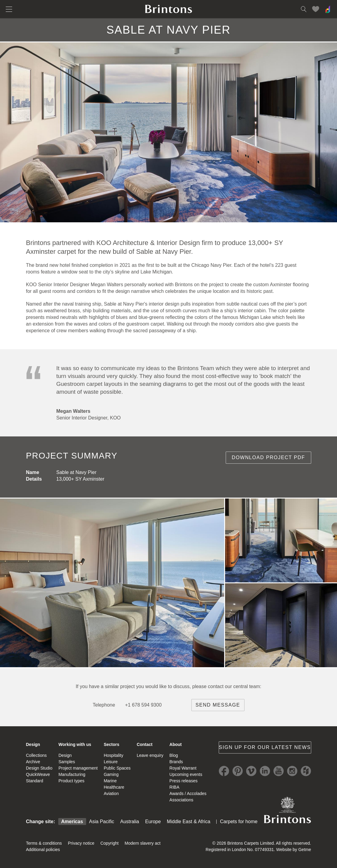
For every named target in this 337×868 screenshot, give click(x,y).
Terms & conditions (44, 843)
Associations (182, 800)
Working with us (75, 744)
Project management (78, 768)
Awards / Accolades (188, 793)
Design (33, 744)
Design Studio (39, 768)
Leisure (111, 762)
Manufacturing (72, 774)
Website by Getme (294, 850)
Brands (176, 762)
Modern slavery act (143, 843)
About (176, 744)
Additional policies (43, 850)
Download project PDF (268, 457)
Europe (153, 822)
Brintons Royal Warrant (288, 810)
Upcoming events (186, 774)
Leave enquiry (150, 755)
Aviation (111, 793)
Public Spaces (117, 768)
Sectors (111, 744)
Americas (72, 822)
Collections (36, 755)
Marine (110, 781)
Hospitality (114, 755)
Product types (72, 781)
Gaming (111, 774)
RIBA (175, 787)
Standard (35, 781)
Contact (145, 744)
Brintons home (169, 9)
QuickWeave (38, 774)
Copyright (110, 843)
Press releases (184, 781)
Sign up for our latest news (265, 747)
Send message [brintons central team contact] (218, 705)
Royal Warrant (183, 768)
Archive (33, 762)
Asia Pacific (102, 822)
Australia (130, 822)
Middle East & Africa (189, 822)
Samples (67, 762)
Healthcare (114, 787)
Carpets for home (239, 822)
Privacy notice (81, 843)
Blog (174, 755)
